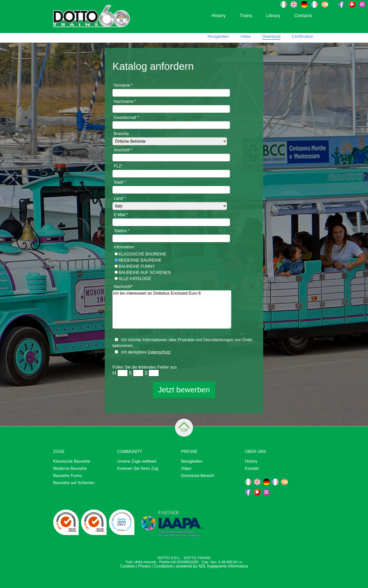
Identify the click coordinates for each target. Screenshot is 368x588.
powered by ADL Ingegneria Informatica (212, 566)
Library (273, 16)
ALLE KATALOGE (135, 279)
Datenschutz (159, 352)
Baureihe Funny (137, 266)
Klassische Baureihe (142, 254)
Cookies (128, 566)
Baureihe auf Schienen (145, 273)
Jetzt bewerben (184, 390)
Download (271, 36)
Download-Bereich (198, 476)
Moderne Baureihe (140, 260)
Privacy (144, 566)
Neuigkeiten (218, 36)
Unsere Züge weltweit (137, 461)
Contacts (303, 16)
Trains (246, 16)
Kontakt (252, 468)
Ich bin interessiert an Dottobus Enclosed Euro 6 (172, 309)
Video (246, 36)
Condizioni (164, 566)
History (218, 16)
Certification (303, 36)
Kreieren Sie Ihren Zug (138, 468)
